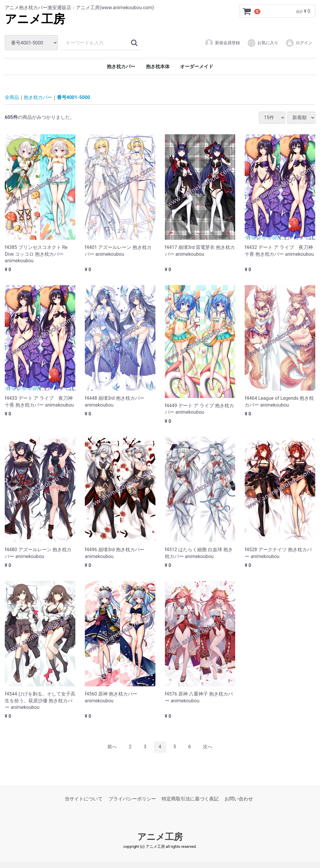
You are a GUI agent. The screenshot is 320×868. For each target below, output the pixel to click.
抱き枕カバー (121, 67)
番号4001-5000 (74, 97)
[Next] (208, 747)
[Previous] (112, 747)
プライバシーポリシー (132, 799)
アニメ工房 (35, 19)
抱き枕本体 (158, 67)
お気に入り (263, 43)
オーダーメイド (197, 67)
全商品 (12, 97)
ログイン (299, 43)
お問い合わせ (239, 799)
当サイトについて (84, 799)
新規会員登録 (222, 43)
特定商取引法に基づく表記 (190, 799)
